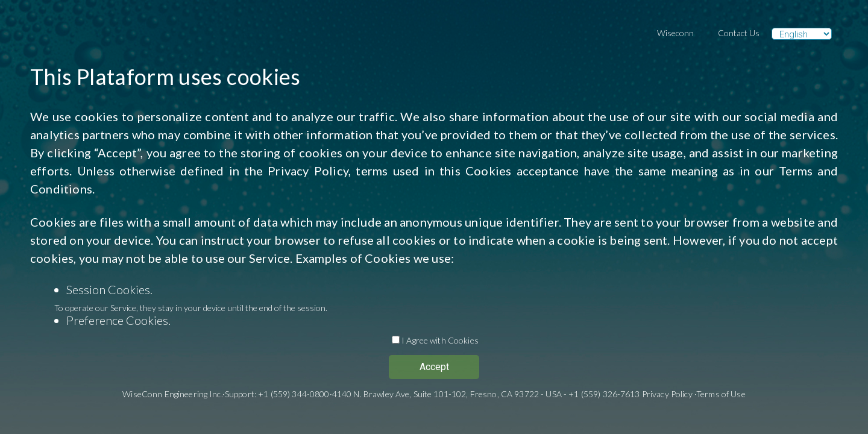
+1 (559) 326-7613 (604, 394)
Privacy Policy (308, 171)
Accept (434, 367)
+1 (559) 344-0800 (294, 394)
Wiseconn (675, 33)
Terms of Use (721, 394)
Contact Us (739, 33)
